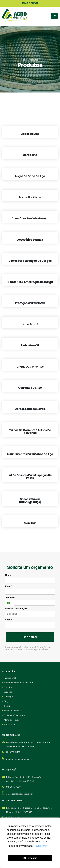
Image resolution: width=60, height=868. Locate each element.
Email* (9, 586)
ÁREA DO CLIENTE (30, 3)
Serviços (8, 692)
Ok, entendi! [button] (30, 858)
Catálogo (8, 697)
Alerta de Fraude (12, 720)
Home (24, 60)
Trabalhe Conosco (13, 711)
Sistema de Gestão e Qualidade (19, 683)
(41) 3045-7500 (13, 787)
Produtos (8, 687)
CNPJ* (9, 620)
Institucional (10, 678)
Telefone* (10, 597)
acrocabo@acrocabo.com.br (19, 759)
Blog (6, 701)
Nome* (9, 575)
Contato (8, 706)
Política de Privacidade (15, 715)
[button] (55, 16)
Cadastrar (30, 637)
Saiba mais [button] (41, 846)
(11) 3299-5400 (13, 752)
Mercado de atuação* (16, 609)
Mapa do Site (10, 725)
